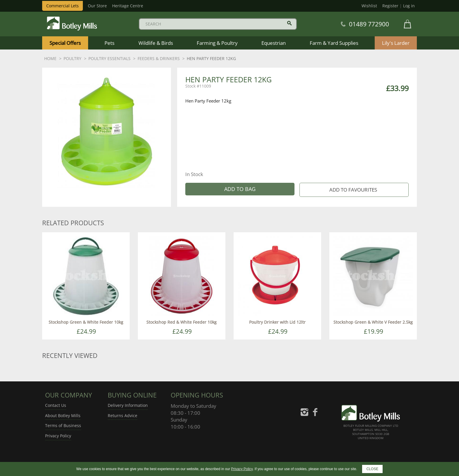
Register (390, 6)
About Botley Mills (63, 416)
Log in (409, 6)
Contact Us (56, 405)
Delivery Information (128, 405)
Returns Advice (123, 416)
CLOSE (372, 469)
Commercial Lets (62, 6)
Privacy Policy (58, 436)
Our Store (97, 6)
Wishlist (369, 6)
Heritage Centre (128, 6)
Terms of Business (63, 425)
